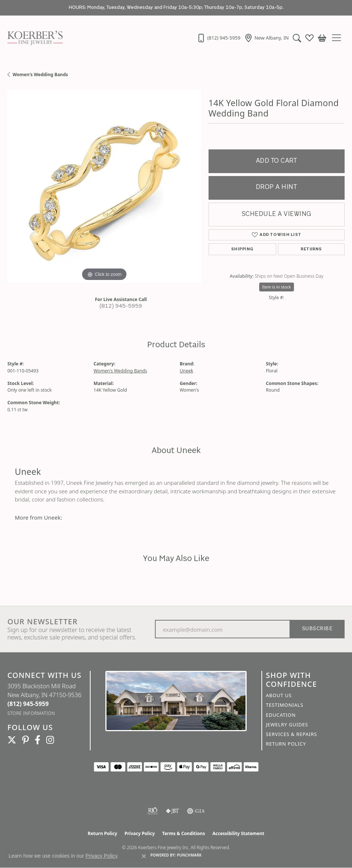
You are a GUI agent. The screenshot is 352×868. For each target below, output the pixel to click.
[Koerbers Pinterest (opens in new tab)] (26, 740)
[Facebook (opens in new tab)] (38, 740)
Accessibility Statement (238, 833)
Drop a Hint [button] (277, 187)
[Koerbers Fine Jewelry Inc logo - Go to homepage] (33, 38)
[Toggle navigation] (339, 38)
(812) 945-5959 (121, 306)
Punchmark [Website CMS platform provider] (189, 855)
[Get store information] (31, 713)
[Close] (343, 8)
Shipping (242, 249)
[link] (219, 38)
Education (281, 715)
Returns (311, 249)
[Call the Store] (28, 704)
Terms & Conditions (184, 833)
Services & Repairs (291, 734)
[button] (297, 38)
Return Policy (286, 744)
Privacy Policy (140, 833)
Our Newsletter (43, 622)
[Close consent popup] (144, 856)
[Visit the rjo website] (153, 811)
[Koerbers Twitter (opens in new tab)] (12, 740)
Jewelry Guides (287, 725)
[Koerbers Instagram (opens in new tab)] (50, 740)
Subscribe (317, 629)
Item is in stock (277, 287)
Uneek (187, 371)
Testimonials (285, 705)
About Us (279, 695)
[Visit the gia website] (196, 811)
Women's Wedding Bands (40, 75)
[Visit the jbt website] (173, 811)
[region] (104, 186)
